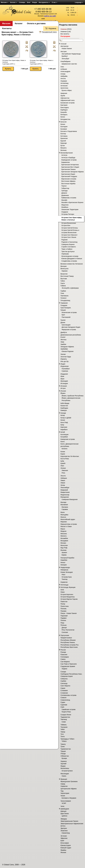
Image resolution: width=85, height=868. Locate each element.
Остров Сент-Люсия (69, 237)
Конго (63, 442)
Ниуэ (63, 575)
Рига (63, 473)
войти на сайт (50, 16)
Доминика (65, 195)
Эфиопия (64, 838)
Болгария (64, 127)
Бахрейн (64, 112)
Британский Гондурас (69, 176)
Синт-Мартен (65, 686)
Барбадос (64, 110)
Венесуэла (64, 269)
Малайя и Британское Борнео (72, 202)
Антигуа (64, 155)
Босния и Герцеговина (69, 131)
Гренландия (66, 325)
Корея (63, 454)
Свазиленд (66, 833)
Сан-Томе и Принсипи (69, 664)
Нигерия (64, 565)
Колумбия (64, 437)
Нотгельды (64, 585)
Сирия (63, 688)
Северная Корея (67, 676)
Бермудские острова (69, 160)
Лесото (63, 476)
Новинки (64, 29)
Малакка (65, 507)
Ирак (62, 376)
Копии (63, 452)
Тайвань (64, 725)
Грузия (63, 320)
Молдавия (64, 541)
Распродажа (65, 36)
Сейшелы (64, 679)
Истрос (63, 388)
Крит (63, 315)
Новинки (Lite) (66, 32)
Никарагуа (64, 570)
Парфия (64, 618)
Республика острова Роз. (70, 645)
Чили (62, 806)
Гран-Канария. (66, 308)
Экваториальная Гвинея (69, 821)
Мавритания (65, 492)
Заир (62, 342)
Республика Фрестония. (69, 647)
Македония (65, 497)
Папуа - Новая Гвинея (69, 613)
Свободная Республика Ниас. (71, 674)
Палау (63, 604)
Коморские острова (68, 439)
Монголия (64, 545)
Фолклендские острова (70, 256)
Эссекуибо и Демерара (70, 288)
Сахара (63, 672)
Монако (63, 543)
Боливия (64, 129)
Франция (64, 779)
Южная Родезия (68, 351)
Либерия (64, 478)
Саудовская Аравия (68, 666)
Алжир (63, 74)
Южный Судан (66, 848)
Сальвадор (65, 657)
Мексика (64, 534)
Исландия (64, 383)
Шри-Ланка (65, 814)
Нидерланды (65, 567)
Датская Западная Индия (71, 327)
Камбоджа (64, 408)
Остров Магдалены (68, 597)
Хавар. (63, 784)
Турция (63, 751)
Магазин (5, 2)
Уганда (63, 754)
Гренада (64, 191)
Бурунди (64, 143)
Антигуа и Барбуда (68, 158)
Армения (64, 93)
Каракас (65, 271)
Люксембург (65, 488)
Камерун (64, 410)
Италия (63, 391)
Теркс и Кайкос (67, 249)
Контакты (7, 28)
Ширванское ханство (69, 64)
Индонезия (65, 366)
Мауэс (63, 529)
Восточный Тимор (67, 276)
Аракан (64, 552)
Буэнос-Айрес (67, 90)
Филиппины (65, 768)
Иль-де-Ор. (65, 361)
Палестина (65, 606)
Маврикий (64, 490)
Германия (64, 303)
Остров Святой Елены (70, 228)
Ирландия (64, 381)
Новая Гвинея (67, 49)
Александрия (65, 71)
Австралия (64, 46)
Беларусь (64, 115)
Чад (62, 791)
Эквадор (64, 819)
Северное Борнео (68, 244)
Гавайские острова (69, 709)
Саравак (65, 509)
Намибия (64, 560)
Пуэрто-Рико (66, 712)
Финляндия (65, 774)
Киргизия (64, 427)
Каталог (14, 2)
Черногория (65, 793)
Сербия (63, 681)
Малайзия (64, 505)
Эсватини (64, 831)
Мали (63, 512)
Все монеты (65, 34)
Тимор (63, 732)
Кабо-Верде (65, 403)
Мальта (63, 517)
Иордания (64, 374)
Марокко (64, 522)
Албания (64, 69)
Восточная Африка (68, 181)
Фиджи (63, 766)
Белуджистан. (66, 119)
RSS (69, 29)
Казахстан (64, 406)
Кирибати (64, 430)
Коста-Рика (65, 459)
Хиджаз (64, 669)
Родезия (64, 240)
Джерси (64, 193)
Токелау (65, 579)
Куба (62, 461)
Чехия (63, 796)
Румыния (64, 655)
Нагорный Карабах (67, 558)
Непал (63, 562)
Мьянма (63, 550)
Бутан (63, 146)
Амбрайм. (64, 76)
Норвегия (64, 582)
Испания (64, 386)
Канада (63, 413)
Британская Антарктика (70, 165)
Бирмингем (66, 162)
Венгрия (64, 266)
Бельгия (64, 122)
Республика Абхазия (68, 640)
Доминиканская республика (71, 335)
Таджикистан (65, 717)
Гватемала (64, 296)
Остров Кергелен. (67, 594)
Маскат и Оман (66, 526)
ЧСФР (64, 803)
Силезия (65, 632)
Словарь (22, 2)
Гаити (63, 283)
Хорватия (64, 786)
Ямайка (63, 850)
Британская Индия (68, 174)
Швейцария (65, 809)
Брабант (65, 56)
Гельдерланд (65, 300)
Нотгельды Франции (68, 587)
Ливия (63, 483)
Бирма (64, 555)
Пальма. (64, 609)
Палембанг (66, 369)
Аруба (63, 96)
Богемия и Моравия (69, 798)
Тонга (63, 736)
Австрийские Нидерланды (71, 54)
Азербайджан (65, 61)
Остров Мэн (66, 225)
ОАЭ (62, 590)
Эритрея (64, 828)
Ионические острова (69, 312)
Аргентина (64, 88)
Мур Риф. (64, 548)
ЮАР (62, 841)
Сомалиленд (65, 700)
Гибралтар (65, 188)
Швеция (63, 811)
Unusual (63, 44)
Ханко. (64, 776)
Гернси (64, 186)
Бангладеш (65, 107)
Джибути (64, 332)
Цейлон (64, 816)
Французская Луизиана (69, 781)
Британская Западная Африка (73, 172)
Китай (63, 432)
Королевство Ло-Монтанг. (70, 456)
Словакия (64, 690)
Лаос (62, 466)
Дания (63, 322)
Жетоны (63, 340)
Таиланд (64, 719)
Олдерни (65, 212)
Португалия (65, 635)
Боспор (63, 134)
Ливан (63, 480)
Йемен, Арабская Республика (72, 396)
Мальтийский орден (68, 519)
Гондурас (64, 305)
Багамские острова (68, 103)
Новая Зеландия (67, 572)
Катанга (64, 449)
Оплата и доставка (36, 23)
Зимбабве (64, 349)
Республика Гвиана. (68, 642)
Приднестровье (66, 638)
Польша (63, 625)
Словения (64, 693)
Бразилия (64, 138)
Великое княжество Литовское (72, 264)
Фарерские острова (69, 330)
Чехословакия (66, 801)
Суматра (65, 371)
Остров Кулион (67, 771)
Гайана (63, 286)
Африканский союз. (68, 100)
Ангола (63, 78)
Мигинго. (64, 536)
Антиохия (64, 86)
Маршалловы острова (69, 524)
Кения (63, 420)
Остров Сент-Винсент (69, 235)
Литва (63, 485)
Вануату (64, 148)
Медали (63, 531)
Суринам (64, 705)
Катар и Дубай (66, 418)
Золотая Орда (66, 357)
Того (62, 734)
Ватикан (64, 150)
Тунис (63, 747)
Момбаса (65, 207)
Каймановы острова (69, 198)
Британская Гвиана (68, 169)
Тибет (63, 729)
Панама (63, 611)
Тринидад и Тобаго (67, 739)
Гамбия (63, 291)
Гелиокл (63, 298)
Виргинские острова (69, 179)
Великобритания (67, 153)
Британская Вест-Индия (70, 167)
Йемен (63, 393)
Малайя (64, 200)
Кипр (62, 425)
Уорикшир (65, 254)
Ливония (65, 470)
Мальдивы (64, 515)
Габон (63, 281)
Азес (62, 67)
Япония (63, 852)
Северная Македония (70, 499)
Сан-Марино (65, 662)
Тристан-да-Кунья (68, 251)
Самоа (63, 659)
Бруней (63, 141)
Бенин (63, 124)
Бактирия (64, 105)
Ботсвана (64, 136)
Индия (63, 364)
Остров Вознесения (69, 223)
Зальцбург (65, 59)
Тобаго (64, 741)
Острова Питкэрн (68, 214)
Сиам (64, 722)
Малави (63, 502)
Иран (62, 379)
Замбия (63, 344)
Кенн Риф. (64, 422)
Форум (35, 2)
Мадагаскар (65, 495)
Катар (63, 415)
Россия (63, 650)
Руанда (63, 652)
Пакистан (64, 602)
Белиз (63, 117)
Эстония (64, 836)
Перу (62, 623)
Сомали (63, 698)
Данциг (64, 628)
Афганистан (65, 98)
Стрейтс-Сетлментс (69, 247)
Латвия (63, 468)
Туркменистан (66, 749)
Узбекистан (65, 756)
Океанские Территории (70, 209)
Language (79, 2)
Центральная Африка (69, 789)
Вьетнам (64, 279)
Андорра (64, 81)
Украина (64, 761)
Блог (29, 2)
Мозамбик (64, 538)
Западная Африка (67, 347)
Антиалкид (64, 83)
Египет (63, 337)
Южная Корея (66, 845)
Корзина (52, 28)
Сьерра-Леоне (66, 715)
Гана (62, 293)
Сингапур (64, 683)
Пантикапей (66, 317)
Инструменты (44, 2)
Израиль (64, 359)
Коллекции (64, 434)
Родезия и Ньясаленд (69, 242)
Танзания (64, 727)
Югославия (65, 843)
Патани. (63, 620)
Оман (63, 592)
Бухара (64, 758)
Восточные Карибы (68, 184)
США (62, 707)
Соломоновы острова (68, 695)
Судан (63, 702)
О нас (55, 2)
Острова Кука (67, 577)
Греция (63, 310)
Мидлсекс (65, 205)
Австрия (64, 51)
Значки (63, 354)
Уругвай (63, 764)
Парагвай (64, 616)
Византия (64, 274)
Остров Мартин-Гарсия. (69, 599)
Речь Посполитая (68, 630)
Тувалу (63, 744)
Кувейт (63, 463)
